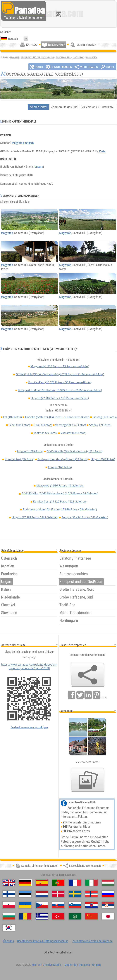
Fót (12, 417)
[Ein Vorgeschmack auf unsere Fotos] (88, 780)
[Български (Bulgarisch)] (9, 916)
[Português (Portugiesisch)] (58, 883)
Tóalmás (46, 433)
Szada (100, 425)
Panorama (92, 57)
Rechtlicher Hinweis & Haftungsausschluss (43, 941)
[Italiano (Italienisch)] (91, 883)
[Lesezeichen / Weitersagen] (88, 675)
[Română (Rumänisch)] (25, 916)
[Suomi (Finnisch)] (9, 894)
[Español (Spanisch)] (42, 883)
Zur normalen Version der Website (93, 941)
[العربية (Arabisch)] (75, 916)
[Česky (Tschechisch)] (42, 905)
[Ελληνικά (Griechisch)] (42, 916)
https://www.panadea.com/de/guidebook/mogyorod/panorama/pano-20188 (29, 666)
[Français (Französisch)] (75, 883)
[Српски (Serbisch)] (108, 905)
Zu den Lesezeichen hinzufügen (29, 727)
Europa (60, 467)
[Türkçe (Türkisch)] (58, 916)
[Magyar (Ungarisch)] (108, 883)
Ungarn (15, 57)
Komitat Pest (60, 382)
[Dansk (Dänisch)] (58, 894)
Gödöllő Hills (63, 57)
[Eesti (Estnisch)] (25, 894)
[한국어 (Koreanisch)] (9, 928)
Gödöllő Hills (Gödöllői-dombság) (60, 374)
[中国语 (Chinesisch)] (91, 916)
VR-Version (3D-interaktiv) (98, 107)
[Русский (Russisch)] (108, 894)
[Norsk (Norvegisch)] (91, 894)
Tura (43, 425)
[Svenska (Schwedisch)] (75, 894)
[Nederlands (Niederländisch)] (42, 894)
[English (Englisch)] (9, 883)
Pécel (19, 425)
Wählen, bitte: (38, 107)
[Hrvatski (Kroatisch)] (91, 905)
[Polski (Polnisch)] (9, 905)
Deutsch (13, 39)
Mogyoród (78, 57)
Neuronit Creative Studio (46, 965)
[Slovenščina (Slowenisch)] (75, 905)
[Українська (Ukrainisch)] (25, 905)
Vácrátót (73, 433)
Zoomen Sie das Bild (64, 107)
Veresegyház (71, 425)
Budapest (84, 965)
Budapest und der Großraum (37, 57)
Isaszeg (105, 417)
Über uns (9, 941)
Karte (102, 151)
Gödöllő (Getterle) (57, 417)
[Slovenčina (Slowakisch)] (58, 905)
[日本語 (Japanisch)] (108, 916)
